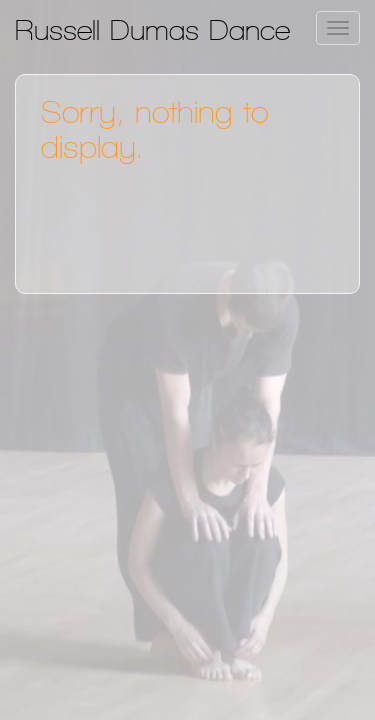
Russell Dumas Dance (152, 30)
